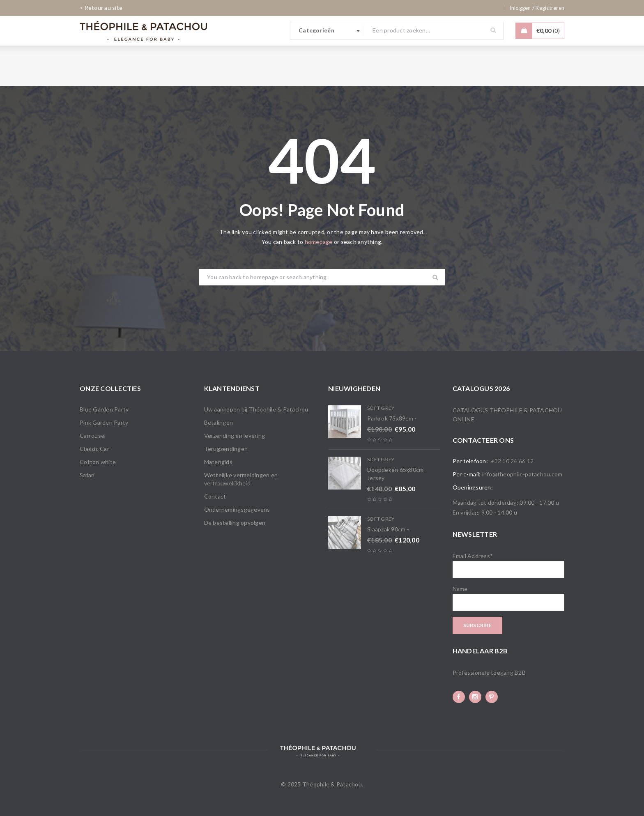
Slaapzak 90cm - (388, 529)
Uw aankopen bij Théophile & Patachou (256, 409)
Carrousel (93, 436)
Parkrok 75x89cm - (392, 418)
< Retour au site (101, 8)
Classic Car (94, 449)
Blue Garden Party (104, 409)
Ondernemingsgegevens (237, 509)
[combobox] (327, 31)
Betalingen (219, 422)
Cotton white (98, 462)
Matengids (218, 462)
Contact (215, 496)
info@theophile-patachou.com (522, 474)
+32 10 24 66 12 (512, 461)
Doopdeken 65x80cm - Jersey (397, 474)
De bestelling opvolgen (235, 523)
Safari (87, 475)
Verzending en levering (235, 436)
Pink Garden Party (104, 422)
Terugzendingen (226, 449)
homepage (319, 242)
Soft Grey (381, 408)
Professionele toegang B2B (489, 672)
